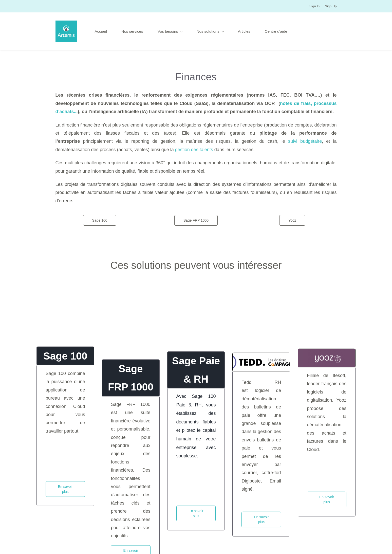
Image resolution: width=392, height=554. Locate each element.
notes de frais (295, 103)
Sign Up (331, 6)
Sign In (314, 6)
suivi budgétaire (305, 141)
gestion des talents (194, 150)
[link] (261, 395)
